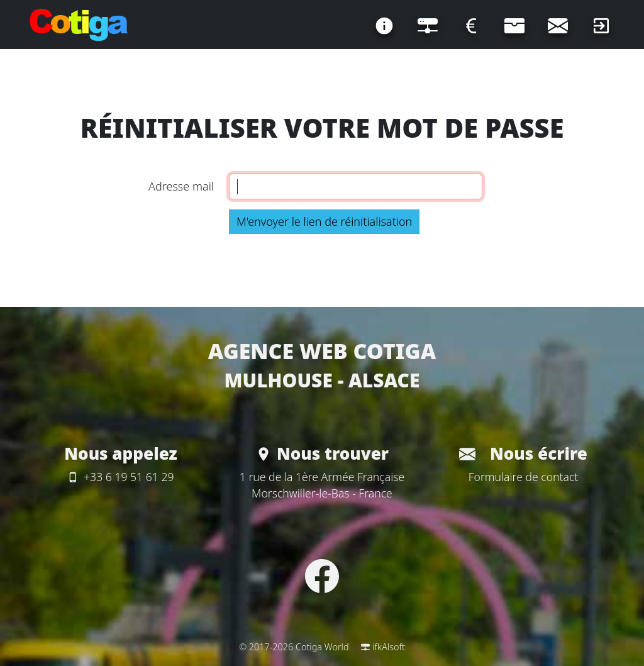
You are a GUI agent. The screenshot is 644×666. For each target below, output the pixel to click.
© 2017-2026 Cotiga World (294, 647)
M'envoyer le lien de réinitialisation (324, 221)
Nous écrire (523, 453)
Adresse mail (181, 186)
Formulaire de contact (524, 477)
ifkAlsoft (383, 647)
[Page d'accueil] (79, 25)
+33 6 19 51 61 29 (120, 477)
